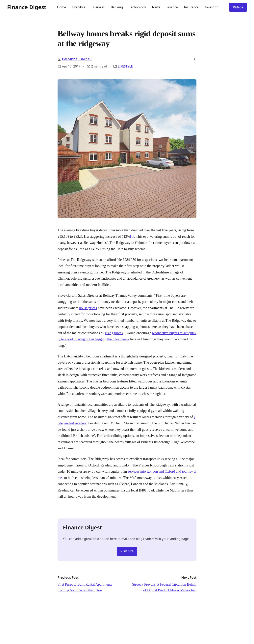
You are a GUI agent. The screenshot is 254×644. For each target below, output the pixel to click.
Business (98, 7)
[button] (195, 60)
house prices (88, 308)
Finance (172, 7)
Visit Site (127, 551)
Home (62, 7)
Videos (238, 7)
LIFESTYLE (125, 66)
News (156, 7)
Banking (117, 7)
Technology (138, 7)
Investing (212, 7)
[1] (132, 237)
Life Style (79, 7)
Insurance (191, 7)
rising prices (114, 333)
